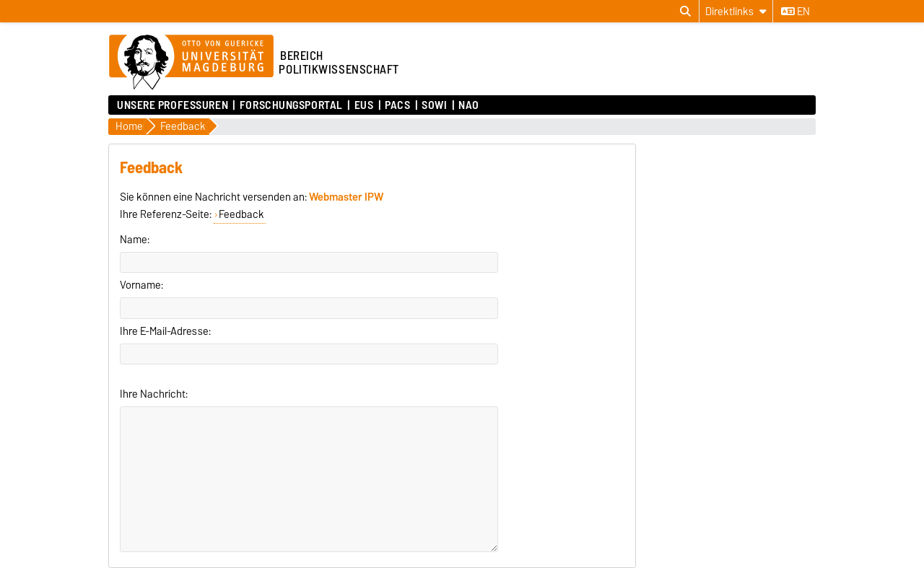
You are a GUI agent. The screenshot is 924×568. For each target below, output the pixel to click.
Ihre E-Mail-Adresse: (165, 331)
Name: (135, 240)
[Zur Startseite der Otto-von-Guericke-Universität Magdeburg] (191, 63)
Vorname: (141, 285)
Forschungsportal (291, 105)
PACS (397, 105)
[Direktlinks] (736, 11)
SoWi (434, 105)
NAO (469, 105)
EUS (364, 105)
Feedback (241, 214)
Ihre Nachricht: (154, 394)
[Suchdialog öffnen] (685, 12)
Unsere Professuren (173, 105)
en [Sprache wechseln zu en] (796, 12)
